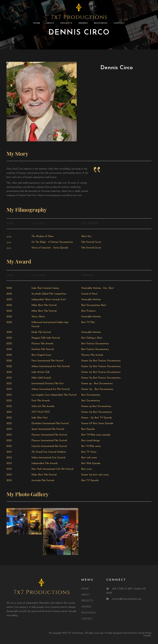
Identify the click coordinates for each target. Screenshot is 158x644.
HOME (37, 23)
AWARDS (83, 23)
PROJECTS (67, 23)
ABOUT (50, 23)
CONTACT (119, 23)
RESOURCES (101, 23)
